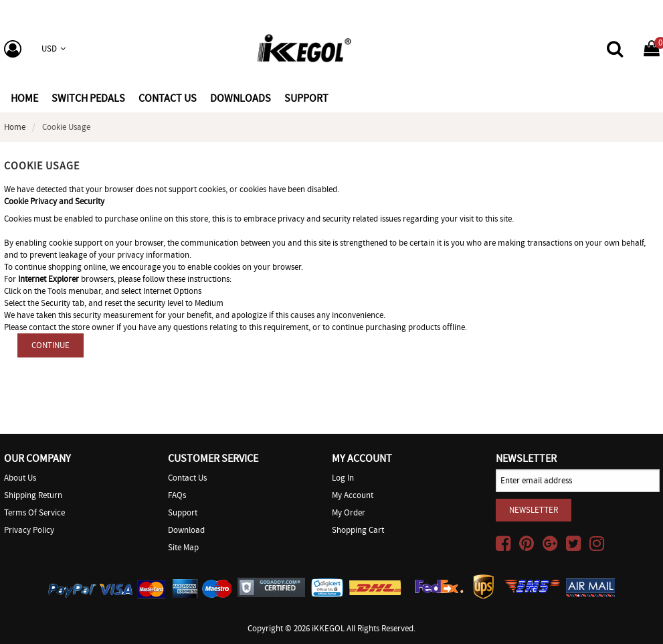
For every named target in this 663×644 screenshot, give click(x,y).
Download (186, 530)
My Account (353, 495)
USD (54, 49)
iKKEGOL (328, 628)
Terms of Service (34, 512)
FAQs (177, 495)
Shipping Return (33, 495)
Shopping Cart (358, 530)
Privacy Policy (29, 530)
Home (24, 98)
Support (183, 512)
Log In (343, 478)
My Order (349, 512)
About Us (20, 478)
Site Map (183, 547)
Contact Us (187, 478)
